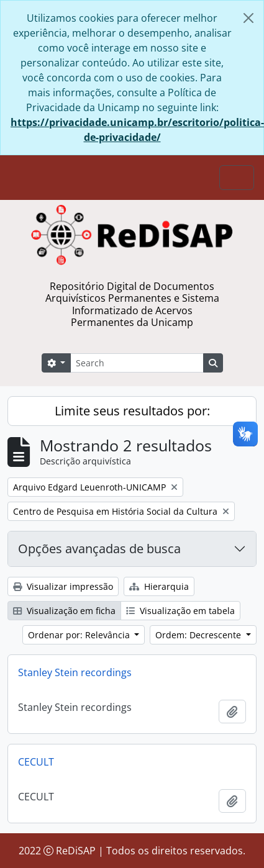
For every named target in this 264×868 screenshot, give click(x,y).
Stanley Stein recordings (75, 672)
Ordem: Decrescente (199, 635)
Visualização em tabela (180, 611)
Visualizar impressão (63, 586)
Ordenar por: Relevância (80, 635)
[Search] (137, 363)
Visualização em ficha (64, 611)
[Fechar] (248, 18)
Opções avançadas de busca (99, 549)
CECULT (36, 762)
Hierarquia (159, 586)
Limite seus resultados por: (132, 411)
